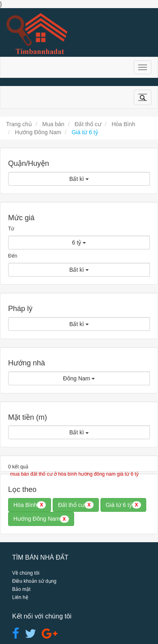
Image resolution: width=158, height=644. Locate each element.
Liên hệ (20, 597)
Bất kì (79, 179)
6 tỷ (79, 243)
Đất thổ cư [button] (76, 505)
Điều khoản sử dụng (34, 581)
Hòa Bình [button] (30, 505)
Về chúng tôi (26, 573)
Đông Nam (79, 378)
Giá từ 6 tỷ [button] (123, 505)
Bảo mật (21, 589)
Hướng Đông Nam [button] (41, 519)
